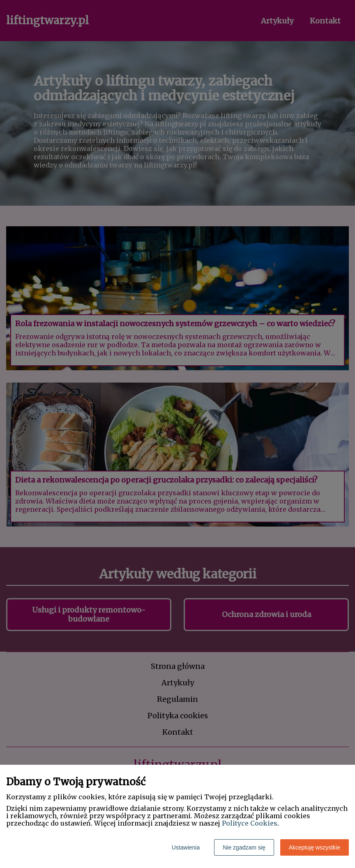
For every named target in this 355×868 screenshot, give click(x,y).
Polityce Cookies (250, 823)
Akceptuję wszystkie (315, 847)
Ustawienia (186, 847)
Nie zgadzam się (244, 847)
